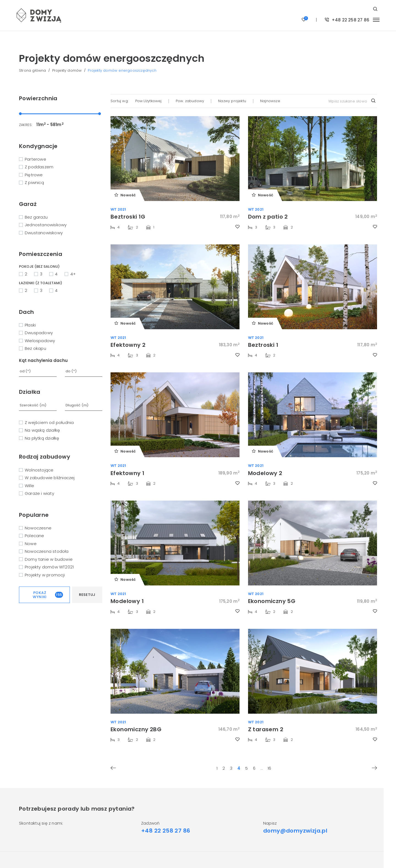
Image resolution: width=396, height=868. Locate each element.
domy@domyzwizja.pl (295, 831)
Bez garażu (36, 217)
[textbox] (352, 101)
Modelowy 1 (127, 601)
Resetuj (87, 595)
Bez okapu (35, 348)
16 (269, 768)
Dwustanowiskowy (44, 233)
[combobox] (352, 101)
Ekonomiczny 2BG (136, 729)
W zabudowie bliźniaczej (50, 478)
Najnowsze (270, 101)
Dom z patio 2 (268, 217)
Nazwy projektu (232, 101)
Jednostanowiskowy (46, 225)
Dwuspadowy (39, 333)
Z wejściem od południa (49, 422)
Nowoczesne (38, 528)
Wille (29, 486)
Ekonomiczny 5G (272, 601)
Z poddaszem (39, 167)
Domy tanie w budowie (49, 559)
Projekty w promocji (45, 575)
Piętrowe (34, 175)
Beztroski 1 (263, 345)
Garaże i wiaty (39, 493)
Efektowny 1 (127, 473)
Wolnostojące (39, 470)
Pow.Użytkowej (148, 101)
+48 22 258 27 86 (347, 20)
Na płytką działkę (42, 438)
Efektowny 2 (128, 345)
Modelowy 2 (265, 473)
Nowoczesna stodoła (47, 551)
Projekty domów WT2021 (49, 567)
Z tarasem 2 (266, 729)
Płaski (30, 325)
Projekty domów (67, 70)
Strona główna (33, 70)
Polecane (35, 536)
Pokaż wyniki (48, 595)
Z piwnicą (34, 182)
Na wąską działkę (42, 430)
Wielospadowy (40, 341)
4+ (73, 274)
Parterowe (35, 159)
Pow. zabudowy (190, 101)
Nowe (31, 544)
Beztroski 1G (128, 217)
